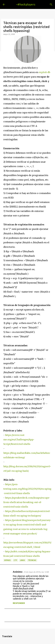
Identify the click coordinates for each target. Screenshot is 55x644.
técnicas (32, 560)
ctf (15, 560)
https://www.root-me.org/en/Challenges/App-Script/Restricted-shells (19, 440)
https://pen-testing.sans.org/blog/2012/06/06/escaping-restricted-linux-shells (27, 489)
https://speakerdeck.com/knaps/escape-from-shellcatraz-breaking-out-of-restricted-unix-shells (27, 502)
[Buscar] (51, 4)
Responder (19, 603)
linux (22, 560)
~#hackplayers (26, 4)
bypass (8, 560)
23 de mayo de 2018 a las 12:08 (36, 572)
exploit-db (44, 72)
